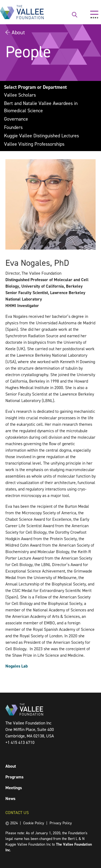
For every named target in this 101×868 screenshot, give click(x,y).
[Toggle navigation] (94, 15)
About (18, 32)
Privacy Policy (61, 823)
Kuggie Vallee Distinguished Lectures (41, 136)
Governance (16, 119)
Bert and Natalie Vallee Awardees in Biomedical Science (41, 107)
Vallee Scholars (20, 95)
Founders (13, 127)
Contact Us (17, 813)
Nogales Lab (17, 666)
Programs (14, 777)
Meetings (14, 788)
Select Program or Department (35, 87)
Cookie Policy (34, 823)
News (10, 799)
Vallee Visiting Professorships (34, 144)
